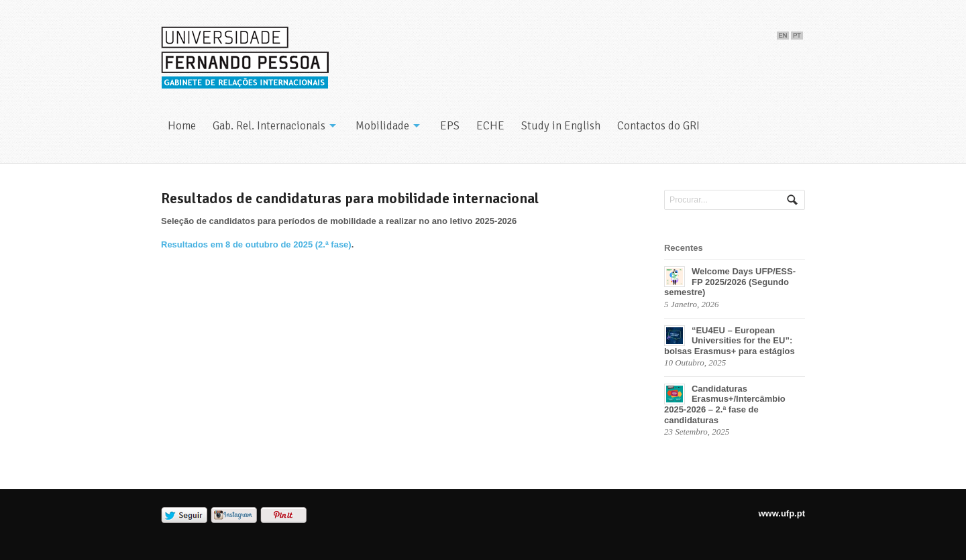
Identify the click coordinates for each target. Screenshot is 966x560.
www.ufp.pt (782, 513)
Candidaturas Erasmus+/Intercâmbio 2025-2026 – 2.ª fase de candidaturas (725, 404)
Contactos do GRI (658, 126)
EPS (450, 126)
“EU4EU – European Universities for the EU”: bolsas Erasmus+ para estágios (730, 341)
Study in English (561, 126)
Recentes (684, 248)
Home (182, 126)
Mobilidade (382, 126)
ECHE (490, 126)
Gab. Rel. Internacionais (269, 126)
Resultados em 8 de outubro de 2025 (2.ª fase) (256, 244)
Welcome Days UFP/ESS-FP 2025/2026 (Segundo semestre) (730, 282)
